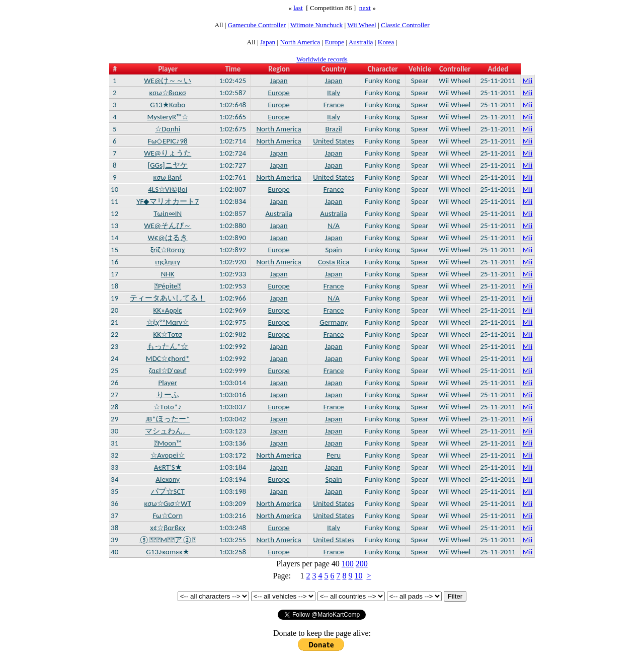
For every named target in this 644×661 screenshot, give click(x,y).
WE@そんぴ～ (168, 226)
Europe (335, 42)
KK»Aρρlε (168, 310)
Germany (334, 322)
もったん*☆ (168, 346)
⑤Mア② (168, 540)
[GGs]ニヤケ (168, 165)
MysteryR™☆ (168, 117)
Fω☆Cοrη (168, 516)
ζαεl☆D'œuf (168, 371)
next (365, 8)
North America (300, 42)
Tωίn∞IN (168, 213)
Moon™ (168, 443)
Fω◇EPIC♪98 (168, 141)
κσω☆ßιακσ (168, 93)
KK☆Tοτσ (167, 334)
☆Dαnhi (168, 129)
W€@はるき (168, 238)
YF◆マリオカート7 (168, 201)
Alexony (168, 479)
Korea (386, 42)
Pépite (168, 286)
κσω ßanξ (168, 177)
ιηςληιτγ (168, 262)
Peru (334, 455)
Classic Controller (405, 25)
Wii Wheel (361, 25)
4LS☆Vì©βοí (168, 189)
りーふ (168, 395)
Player (167, 383)
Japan (268, 42)
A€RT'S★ (168, 467)
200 (362, 564)
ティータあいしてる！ (168, 298)
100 (348, 564)
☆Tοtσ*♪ (168, 407)
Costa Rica (334, 262)
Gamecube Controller (257, 25)
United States (334, 141)
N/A (334, 226)
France (334, 105)
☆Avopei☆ (168, 455)
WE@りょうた (168, 153)
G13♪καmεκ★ (168, 552)
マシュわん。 (168, 431)
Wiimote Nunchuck (316, 25)
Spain (333, 250)
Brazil (334, 129)
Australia (361, 42)
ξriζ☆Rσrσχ (168, 250)
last (298, 8)
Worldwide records (322, 59)
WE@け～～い (168, 81)
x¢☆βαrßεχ (168, 528)
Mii (528, 81)
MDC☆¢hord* (168, 358)
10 (358, 576)
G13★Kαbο (168, 105)
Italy (334, 93)
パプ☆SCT (168, 491)
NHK (168, 274)
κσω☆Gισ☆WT (167, 503)
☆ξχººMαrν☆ (168, 322)
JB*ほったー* (168, 419)
